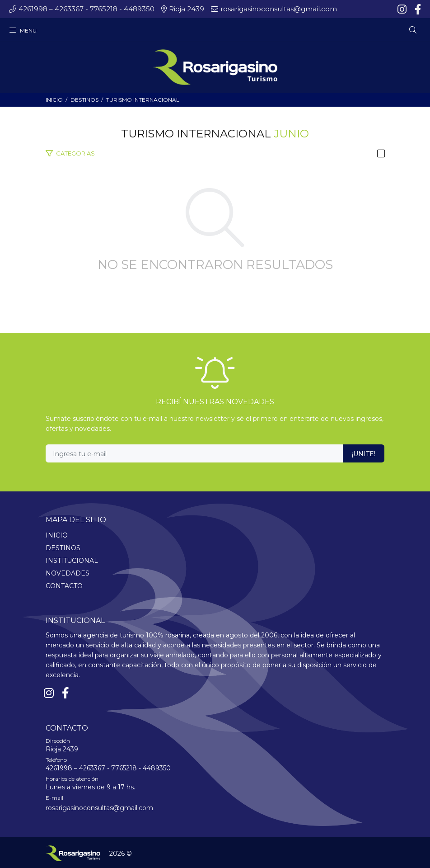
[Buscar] (413, 30)
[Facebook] (417, 9)
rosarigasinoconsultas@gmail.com (99, 808)
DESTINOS (84, 100)
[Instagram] (403, 9)
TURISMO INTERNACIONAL (143, 100)
